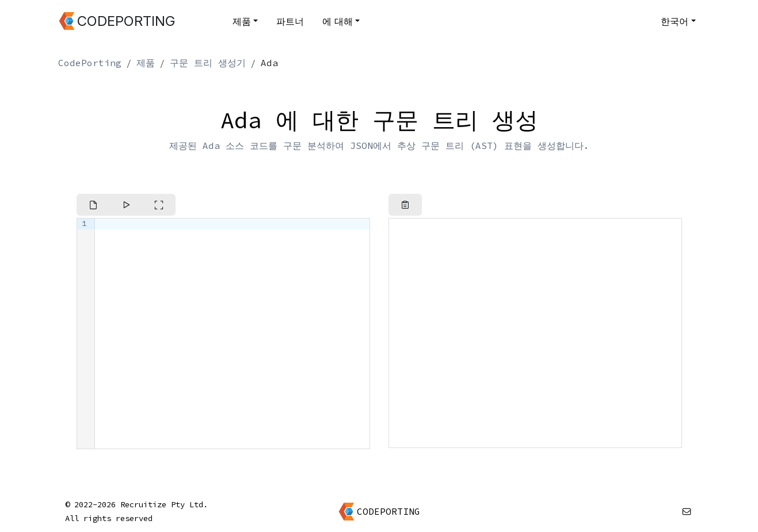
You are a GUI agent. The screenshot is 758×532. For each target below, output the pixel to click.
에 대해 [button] (338, 21)
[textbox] (232, 334)
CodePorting (90, 63)
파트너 (290, 21)
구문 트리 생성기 (208, 63)
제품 (146, 63)
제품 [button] (242, 21)
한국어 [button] (675, 21)
